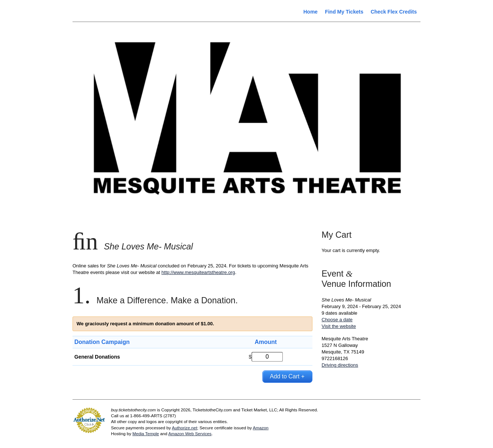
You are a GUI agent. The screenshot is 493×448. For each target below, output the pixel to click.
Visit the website (339, 326)
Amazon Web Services (190, 434)
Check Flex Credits (394, 12)
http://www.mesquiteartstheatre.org (198, 272)
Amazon (261, 428)
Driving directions (340, 365)
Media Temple (146, 434)
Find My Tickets (344, 12)
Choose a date (337, 320)
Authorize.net (184, 428)
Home (310, 12)
